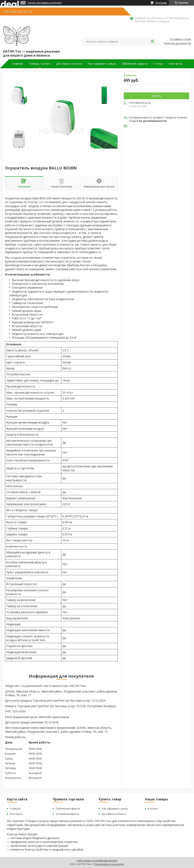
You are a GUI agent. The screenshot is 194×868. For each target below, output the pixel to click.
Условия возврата (67, 814)
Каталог (153, 808)
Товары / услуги (40, 64)
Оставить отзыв (181, 39)
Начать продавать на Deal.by (45, 3)
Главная (17, 64)
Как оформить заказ (102, 64)
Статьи (158, 64)
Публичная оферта (134, 64)
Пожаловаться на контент (109, 864)
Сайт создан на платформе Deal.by (97, 861)
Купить (156, 96)
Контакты (175, 64)
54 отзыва (161, 3)
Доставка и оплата (69, 64)
